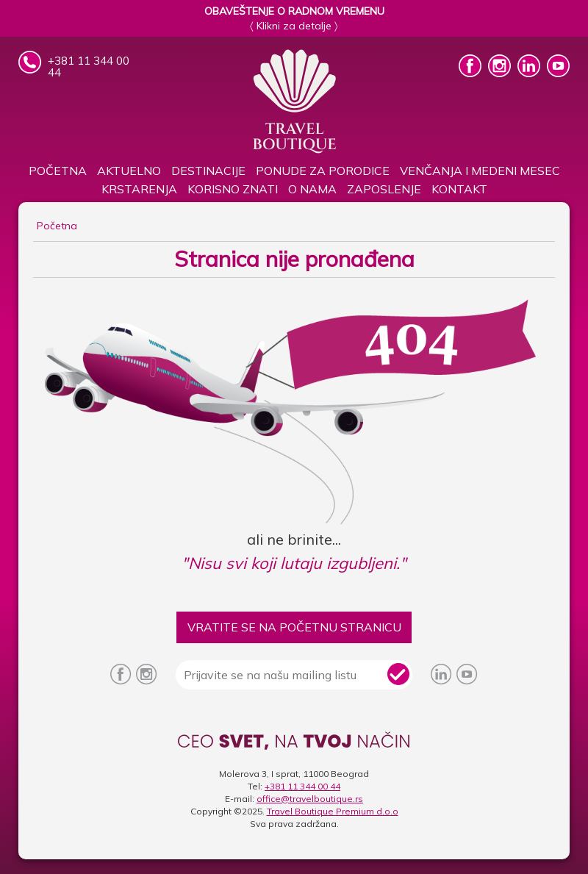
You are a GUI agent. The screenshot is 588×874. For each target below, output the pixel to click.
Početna (58, 171)
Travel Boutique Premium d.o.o (333, 811)
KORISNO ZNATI (233, 189)
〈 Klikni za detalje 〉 (294, 26)
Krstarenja (139, 189)
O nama (312, 189)
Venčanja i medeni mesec (480, 171)
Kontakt (459, 189)
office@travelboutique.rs (310, 799)
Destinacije (208, 171)
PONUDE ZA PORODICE (323, 171)
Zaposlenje (384, 189)
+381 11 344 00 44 (302, 786)
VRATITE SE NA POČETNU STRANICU (294, 627)
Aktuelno (129, 171)
